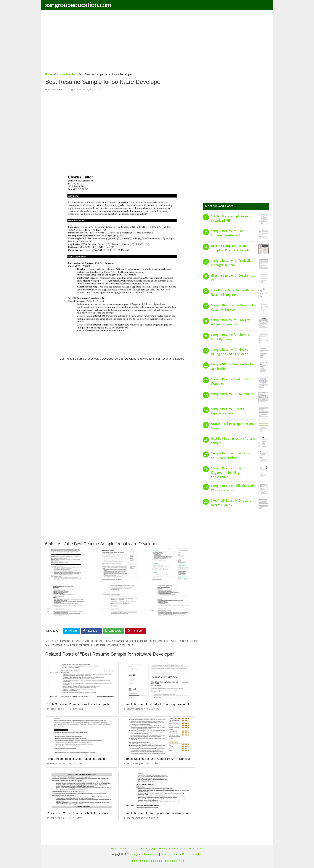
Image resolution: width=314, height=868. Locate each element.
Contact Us (138, 849)
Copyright (152, 849)
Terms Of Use (196, 849)
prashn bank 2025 (174, 861)
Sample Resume (170, 854)
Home (114, 849)
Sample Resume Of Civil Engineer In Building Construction (227, 473)
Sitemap (181, 849)
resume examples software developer (72, 641)
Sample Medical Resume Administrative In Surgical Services (163, 759)
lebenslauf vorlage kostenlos (146, 861)
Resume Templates (193, 854)
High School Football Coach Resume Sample (76, 759)
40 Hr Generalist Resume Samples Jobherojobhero (80, 704)
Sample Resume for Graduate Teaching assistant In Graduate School (168, 704)
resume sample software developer (169, 641)
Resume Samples (57, 89)
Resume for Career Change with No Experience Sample (83, 813)
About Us (124, 849)
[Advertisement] (157, 43)
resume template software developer (112, 645)
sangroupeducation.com (78, 5)
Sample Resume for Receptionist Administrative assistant (161, 813)
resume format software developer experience (121, 641)
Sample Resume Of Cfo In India (232, 394)
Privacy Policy (167, 849)
